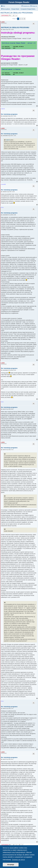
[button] (25, 19)
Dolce (2, 207)
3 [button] (22, 19)
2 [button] (20, 19)
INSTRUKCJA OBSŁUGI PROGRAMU (17, 13)
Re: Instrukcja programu (9, 114)
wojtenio (3, 109)
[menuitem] (3, 6)
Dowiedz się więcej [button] (18, 860)
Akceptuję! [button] (11, 865)
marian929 (3, 184)
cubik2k (3, 22)
